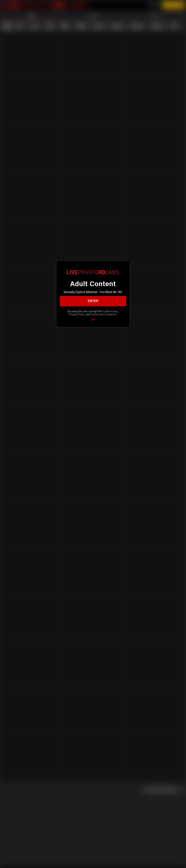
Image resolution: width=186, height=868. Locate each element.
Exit (93, 320)
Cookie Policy (110, 311)
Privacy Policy (77, 314)
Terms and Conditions (104, 314)
